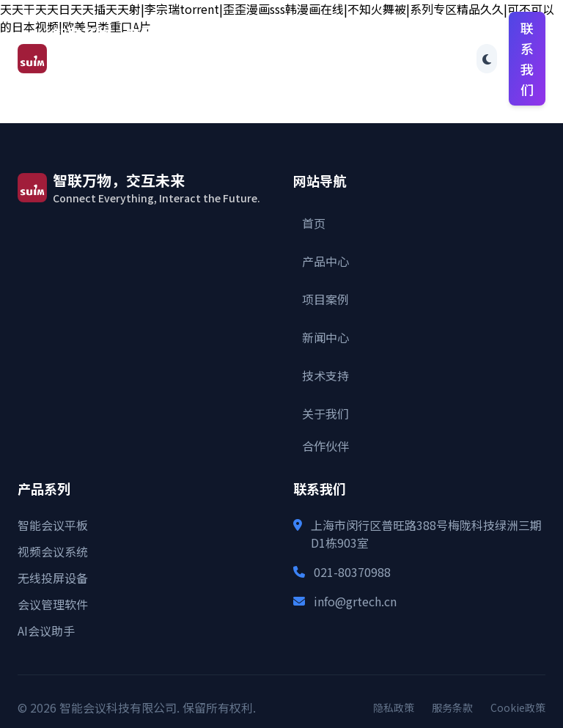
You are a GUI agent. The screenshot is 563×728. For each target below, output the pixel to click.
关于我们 (325, 413)
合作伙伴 (458, 58)
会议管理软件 (53, 604)
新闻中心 (325, 337)
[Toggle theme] (487, 59)
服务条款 (452, 707)
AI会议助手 (46, 630)
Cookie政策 (518, 707)
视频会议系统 (53, 551)
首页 (177, 38)
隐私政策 (394, 707)
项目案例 (325, 299)
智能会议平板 (53, 525)
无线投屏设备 (53, 578)
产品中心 (325, 261)
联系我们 (527, 59)
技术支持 (325, 375)
